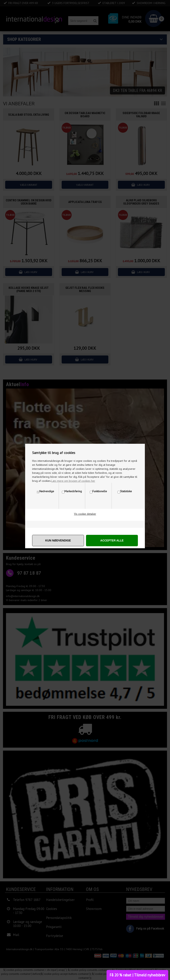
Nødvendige (47, 491)
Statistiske (126, 491)
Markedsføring (73, 491)
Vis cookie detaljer (85, 514)
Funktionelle (100, 491)
